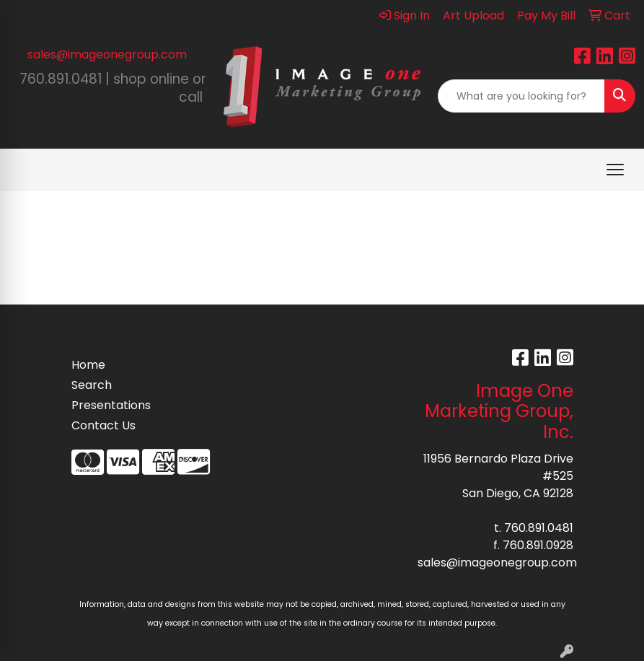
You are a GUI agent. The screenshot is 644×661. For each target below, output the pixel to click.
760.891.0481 (539, 528)
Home (88, 365)
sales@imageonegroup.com (107, 54)
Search (92, 385)
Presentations (106, 405)
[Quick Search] (521, 96)
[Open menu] (615, 170)
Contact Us (103, 425)
